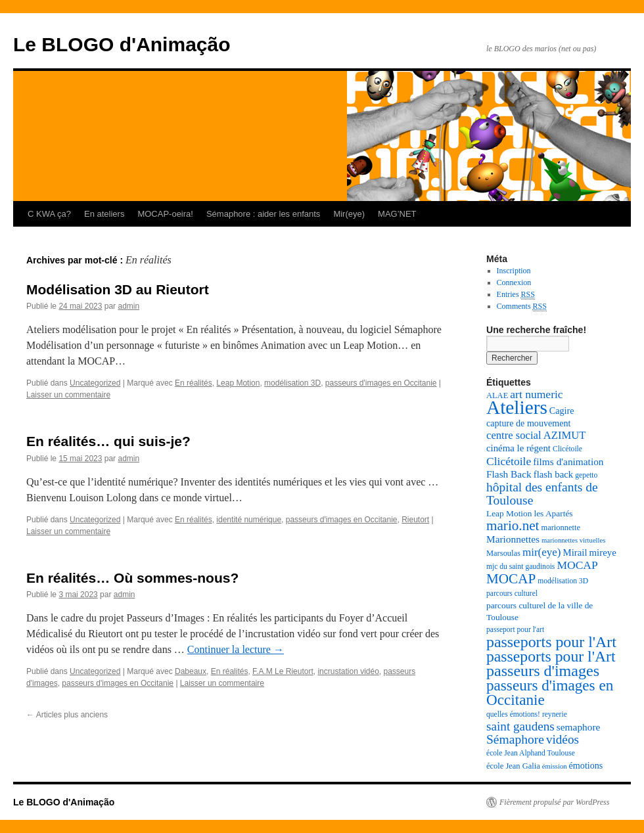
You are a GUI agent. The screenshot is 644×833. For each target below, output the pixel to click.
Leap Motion (238, 383)
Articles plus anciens (67, 715)
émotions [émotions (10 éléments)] (586, 765)
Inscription (514, 271)
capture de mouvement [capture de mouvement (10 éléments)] (529, 423)
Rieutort (415, 520)
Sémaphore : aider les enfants (263, 214)
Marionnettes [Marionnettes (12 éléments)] (513, 539)
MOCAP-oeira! (165, 214)
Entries (516, 295)
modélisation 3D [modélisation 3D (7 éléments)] (563, 581)
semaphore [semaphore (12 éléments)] (579, 727)
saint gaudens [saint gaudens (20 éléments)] (520, 726)
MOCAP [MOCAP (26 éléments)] (511, 579)
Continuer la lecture (236, 649)
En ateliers (104, 214)
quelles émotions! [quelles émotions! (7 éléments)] (513, 714)
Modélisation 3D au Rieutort (118, 289)
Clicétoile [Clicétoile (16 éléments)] (509, 461)
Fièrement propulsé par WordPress (554, 802)
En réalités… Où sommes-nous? (132, 578)
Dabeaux (191, 671)
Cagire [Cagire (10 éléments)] (562, 411)
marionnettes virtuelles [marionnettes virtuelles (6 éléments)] (573, 540)
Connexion (514, 282)
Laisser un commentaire (68, 395)
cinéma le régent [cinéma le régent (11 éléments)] (518, 448)
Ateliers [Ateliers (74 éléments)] (517, 407)
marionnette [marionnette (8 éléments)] (561, 528)
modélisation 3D (292, 383)
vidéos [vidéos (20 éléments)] (563, 739)
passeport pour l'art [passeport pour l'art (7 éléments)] (515, 630)
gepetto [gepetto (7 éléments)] (586, 475)
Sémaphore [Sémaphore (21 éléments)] (515, 739)
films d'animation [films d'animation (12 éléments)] (568, 462)
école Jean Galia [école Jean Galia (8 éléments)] (513, 766)
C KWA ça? (49, 214)
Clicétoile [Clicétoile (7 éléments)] (567, 449)
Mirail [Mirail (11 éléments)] (575, 552)
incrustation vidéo (348, 671)
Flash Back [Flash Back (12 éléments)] (509, 474)
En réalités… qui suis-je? (108, 441)
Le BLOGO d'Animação (122, 44)
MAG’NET (397, 214)
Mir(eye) (349, 214)
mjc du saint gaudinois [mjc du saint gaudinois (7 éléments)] (520, 567)
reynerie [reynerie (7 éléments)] (555, 714)
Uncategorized (95, 383)
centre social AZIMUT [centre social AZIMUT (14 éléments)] (536, 435)
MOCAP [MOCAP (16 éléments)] (577, 565)
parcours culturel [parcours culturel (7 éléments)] (512, 594)
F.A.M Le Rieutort (283, 671)
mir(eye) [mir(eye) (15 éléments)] (542, 552)
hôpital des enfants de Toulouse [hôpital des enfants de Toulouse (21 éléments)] (542, 494)
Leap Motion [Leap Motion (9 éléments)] (509, 513)
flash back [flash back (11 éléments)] (554, 474)
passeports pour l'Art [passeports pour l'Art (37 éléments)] (551, 642)
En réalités (194, 383)
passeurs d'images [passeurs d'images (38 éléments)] (543, 671)
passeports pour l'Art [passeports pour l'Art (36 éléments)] (551, 656)
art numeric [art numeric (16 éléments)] (536, 394)
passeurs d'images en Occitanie (381, 383)
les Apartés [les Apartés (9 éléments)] (553, 513)
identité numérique (249, 520)
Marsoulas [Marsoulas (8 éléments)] (503, 553)
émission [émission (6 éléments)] (555, 766)
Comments (522, 306)
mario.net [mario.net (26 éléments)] (513, 526)
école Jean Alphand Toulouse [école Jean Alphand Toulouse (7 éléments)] (531, 753)
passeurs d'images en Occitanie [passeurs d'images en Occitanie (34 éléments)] (550, 692)
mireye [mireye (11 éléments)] (603, 552)
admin (128, 306)
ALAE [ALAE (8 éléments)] (497, 395)
